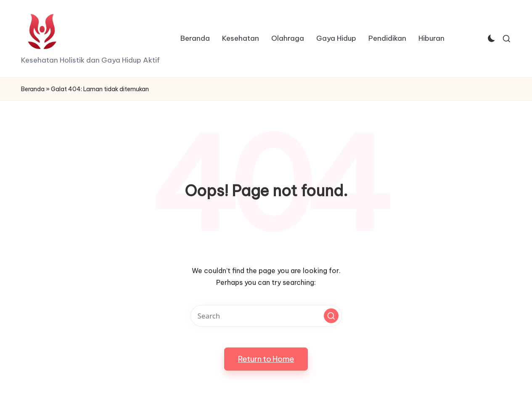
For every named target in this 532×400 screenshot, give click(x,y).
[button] (331, 316)
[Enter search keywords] (266, 316)
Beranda (33, 89)
